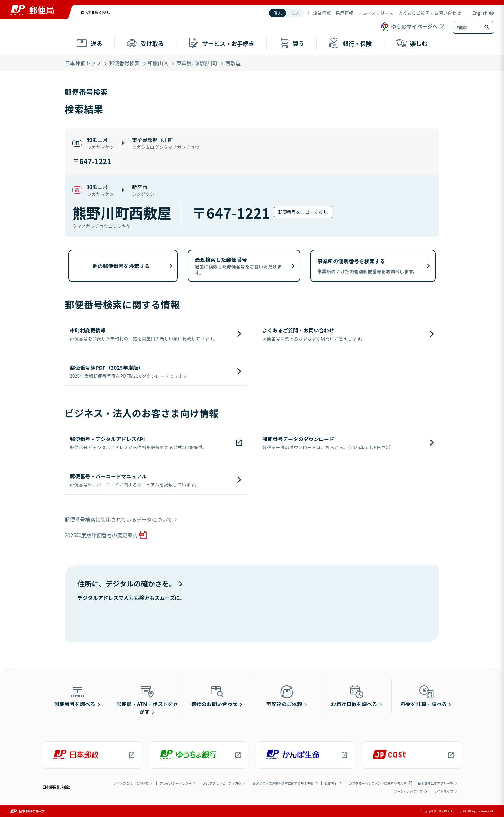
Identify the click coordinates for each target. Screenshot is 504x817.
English (480, 13)
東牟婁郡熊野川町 (197, 63)
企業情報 (322, 13)
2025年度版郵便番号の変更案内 (101, 535)
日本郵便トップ (83, 63)
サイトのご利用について (130, 783)
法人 (296, 13)
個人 (278, 13)
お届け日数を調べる (354, 696)
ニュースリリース (376, 13)
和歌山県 (158, 63)
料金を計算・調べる (424, 696)
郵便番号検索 (124, 63)
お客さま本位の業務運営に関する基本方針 (283, 783)
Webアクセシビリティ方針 (222, 783)
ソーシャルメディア (408, 791)
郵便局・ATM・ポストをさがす (147, 700)
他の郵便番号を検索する (121, 266)
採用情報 (345, 13)
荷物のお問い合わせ (214, 696)
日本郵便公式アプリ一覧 (436, 783)
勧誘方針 (331, 783)
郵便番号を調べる (75, 696)
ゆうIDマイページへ (408, 26)
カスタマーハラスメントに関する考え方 (378, 783)
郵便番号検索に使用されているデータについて (118, 519)
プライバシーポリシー (175, 783)
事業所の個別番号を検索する (368, 266)
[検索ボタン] (488, 27)
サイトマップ (444, 791)
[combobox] (467, 27)
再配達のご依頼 (284, 696)
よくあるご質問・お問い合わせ (429, 13)
